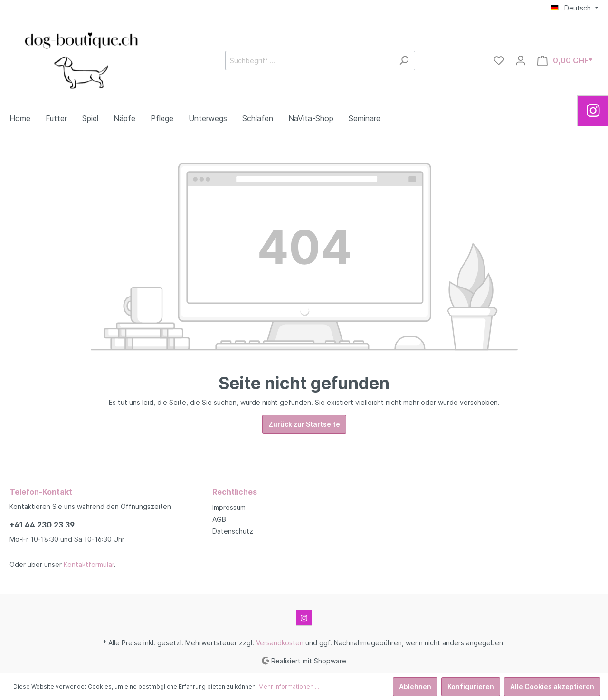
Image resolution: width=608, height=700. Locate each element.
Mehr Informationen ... (289, 686)
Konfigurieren (471, 686)
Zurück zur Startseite (304, 424)
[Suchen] (404, 61)
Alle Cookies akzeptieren (552, 686)
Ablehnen (415, 686)
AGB (219, 519)
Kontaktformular (89, 564)
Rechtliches (235, 492)
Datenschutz (233, 531)
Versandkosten (280, 643)
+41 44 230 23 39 (42, 525)
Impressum (229, 507)
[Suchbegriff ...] (309, 61)
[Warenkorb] (565, 61)
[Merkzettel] (499, 60)
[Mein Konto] (521, 60)
